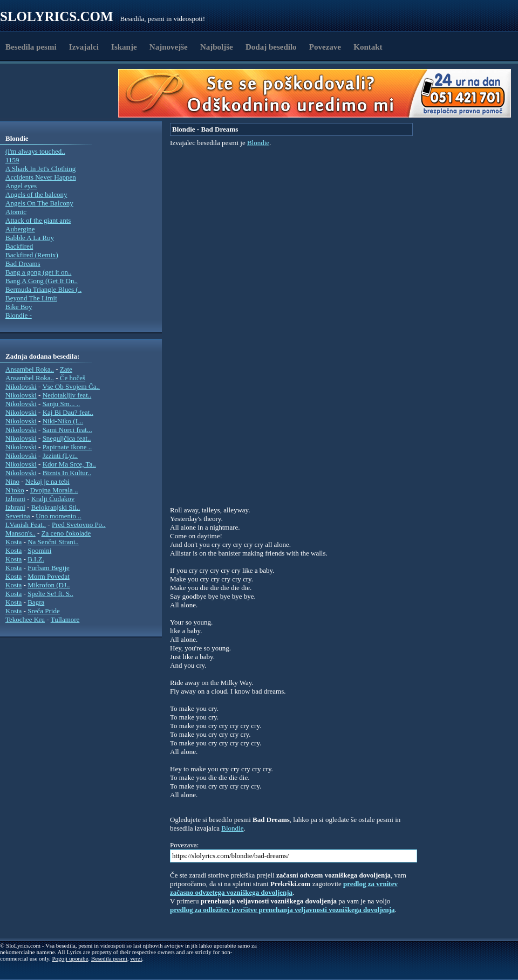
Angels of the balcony (36, 194)
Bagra (36, 602)
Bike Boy (19, 307)
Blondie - (19, 315)
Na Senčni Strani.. (53, 542)
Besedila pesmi (31, 47)
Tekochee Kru (25, 619)
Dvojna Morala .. (54, 490)
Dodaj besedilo (271, 47)
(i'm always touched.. (35, 151)
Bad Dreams (23, 263)
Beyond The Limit (31, 298)
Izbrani (15, 499)
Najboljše (217, 47)
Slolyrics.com (57, 16)
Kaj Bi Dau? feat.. (68, 412)
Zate (66, 369)
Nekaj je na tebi (47, 481)
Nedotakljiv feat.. (67, 395)
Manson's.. (21, 533)
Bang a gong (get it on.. (38, 272)
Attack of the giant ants (38, 220)
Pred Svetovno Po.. (79, 525)
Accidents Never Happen (41, 177)
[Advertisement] (63, 93)
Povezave (325, 47)
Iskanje (124, 47)
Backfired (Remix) (32, 255)
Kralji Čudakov (53, 499)
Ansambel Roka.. (30, 369)
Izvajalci (84, 47)
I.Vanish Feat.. (26, 525)
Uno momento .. (59, 516)
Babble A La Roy (30, 238)
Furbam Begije (49, 568)
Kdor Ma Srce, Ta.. (69, 464)
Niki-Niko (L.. (63, 421)
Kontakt (368, 47)
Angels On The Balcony (39, 203)
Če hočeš (73, 378)
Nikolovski (21, 386)
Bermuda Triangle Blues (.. (43, 289)
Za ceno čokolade (66, 533)
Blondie (258, 143)
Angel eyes (21, 186)
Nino (12, 481)
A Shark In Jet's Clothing (40, 169)
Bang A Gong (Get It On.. (42, 281)
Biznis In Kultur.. (67, 473)
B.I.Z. (36, 559)
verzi (136, 958)
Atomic (16, 212)
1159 (12, 160)
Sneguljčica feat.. (67, 438)
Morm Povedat (49, 576)
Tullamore (65, 619)
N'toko (15, 490)
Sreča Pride (44, 611)
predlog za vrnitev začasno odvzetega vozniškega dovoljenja (284, 888)
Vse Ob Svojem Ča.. (71, 386)
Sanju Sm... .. (62, 404)
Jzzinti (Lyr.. (60, 455)
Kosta (13, 542)
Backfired (19, 246)
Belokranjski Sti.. (56, 507)
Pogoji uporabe (70, 958)
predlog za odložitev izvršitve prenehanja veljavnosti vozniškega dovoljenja (282, 910)
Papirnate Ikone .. (67, 447)
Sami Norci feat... (67, 430)
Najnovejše (169, 47)
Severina (18, 516)
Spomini (39, 550)
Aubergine (20, 229)
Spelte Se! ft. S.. (50, 594)
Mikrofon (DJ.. (49, 585)
